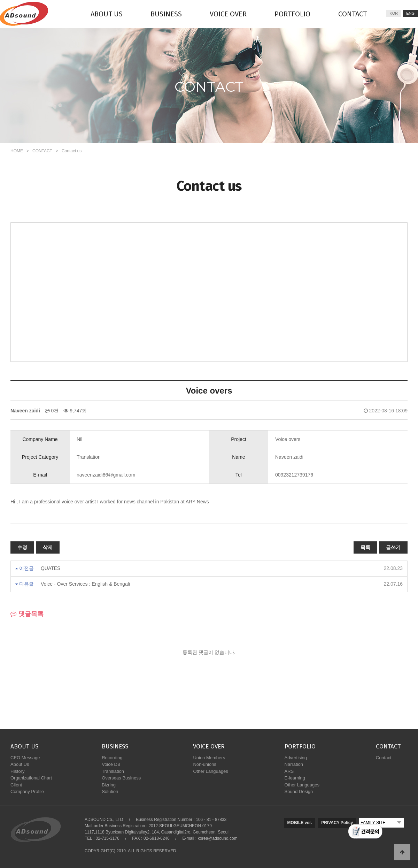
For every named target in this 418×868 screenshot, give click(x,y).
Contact (384, 758)
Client (16, 785)
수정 (22, 547)
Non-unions (205, 764)
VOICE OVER (228, 14)
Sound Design (299, 791)
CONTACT (353, 14)
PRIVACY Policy (337, 823)
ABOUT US (107, 14)
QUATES (51, 568)
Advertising (296, 758)
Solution (110, 791)
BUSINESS (166, 14)
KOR (394, 13)
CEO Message (25, 758)
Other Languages (210, 771)
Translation (113, 771)
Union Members (209, 758)
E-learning (295, 778)
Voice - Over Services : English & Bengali (85, 584)
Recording (112, 758)
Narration (294, 764)
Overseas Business (121, 778)
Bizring (109, 785)
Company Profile (27, 791)
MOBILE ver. (300, 823)
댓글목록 (27, 614)
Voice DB (111, 764)
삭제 (48, 547)
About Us (20, 764)
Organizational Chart (31, 778)
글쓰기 (393, 547)
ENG (410, 13)
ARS (289, 771)
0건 (52, 411)
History (17, 771)
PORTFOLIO (292, 14)
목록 (365, 547)
